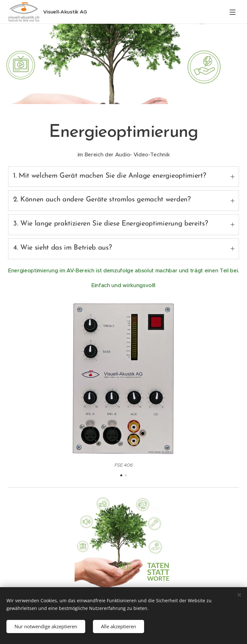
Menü (233, 12)
